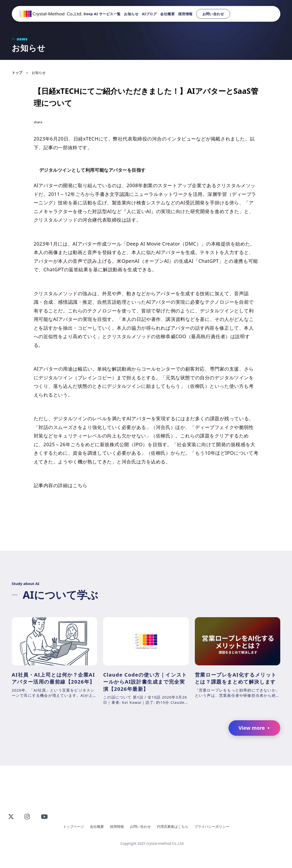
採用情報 (185, 14)
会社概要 (168, 14)
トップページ (73, 826)
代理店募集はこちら (173, 826)
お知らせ (131, 14)
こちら (80, 485)
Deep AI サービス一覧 (102, 14)
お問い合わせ (213, 14)
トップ (17, 72)
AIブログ (149, 14)
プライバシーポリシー (212, 826)
